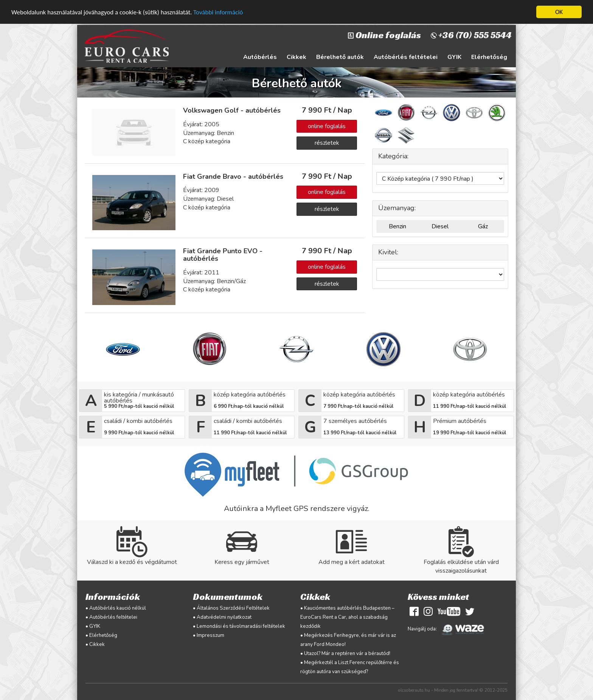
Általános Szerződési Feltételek (233, 608)
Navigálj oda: (448, 629)
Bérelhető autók (340, 57)
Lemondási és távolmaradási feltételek (241, 626)
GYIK (454, 57)
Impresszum (210, 635)
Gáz (483, 226)
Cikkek (296, 57)
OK (559, 12)
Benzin (397, 226)
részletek (327, 143)
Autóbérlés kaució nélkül (118, 608)
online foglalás (327, 126)
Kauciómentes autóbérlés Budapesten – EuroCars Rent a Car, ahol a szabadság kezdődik (347, 617)
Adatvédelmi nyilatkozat (224, 617)
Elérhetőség (489, 57)
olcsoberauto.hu (414, 690)
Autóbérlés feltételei (406, 57)
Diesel (440, 226)
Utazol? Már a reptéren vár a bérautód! (347, 654)
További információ (218, 12)
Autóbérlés (260, 57)
